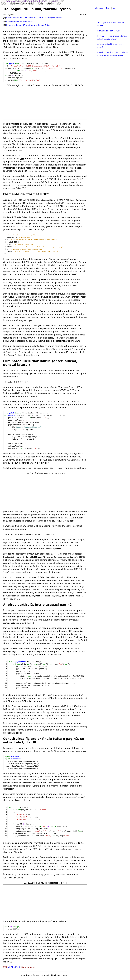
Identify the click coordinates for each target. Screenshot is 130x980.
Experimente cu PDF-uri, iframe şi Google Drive (28, 25)
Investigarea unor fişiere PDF (20, 21)
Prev (108, 8)
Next (115, 8)
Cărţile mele (14, 967)
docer (100, 8)
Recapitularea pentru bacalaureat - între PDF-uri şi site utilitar (35, 18)
